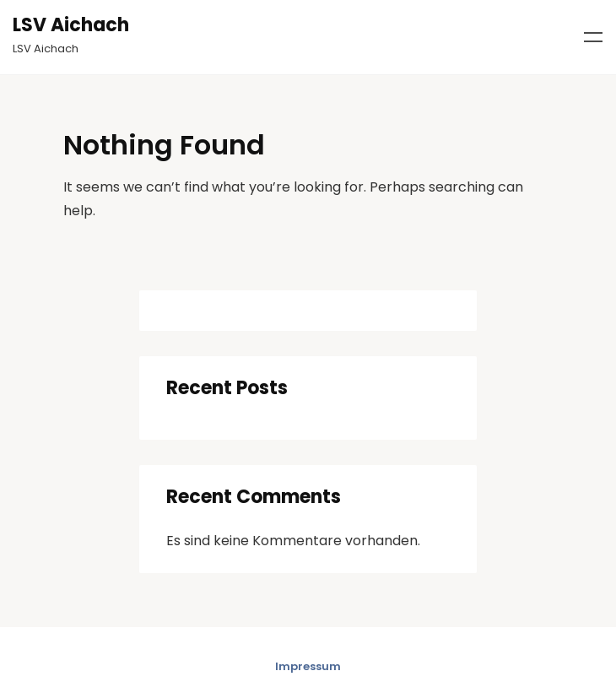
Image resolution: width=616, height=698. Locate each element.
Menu (593, 37)
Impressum (308, 666)
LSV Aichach (71, 25)
